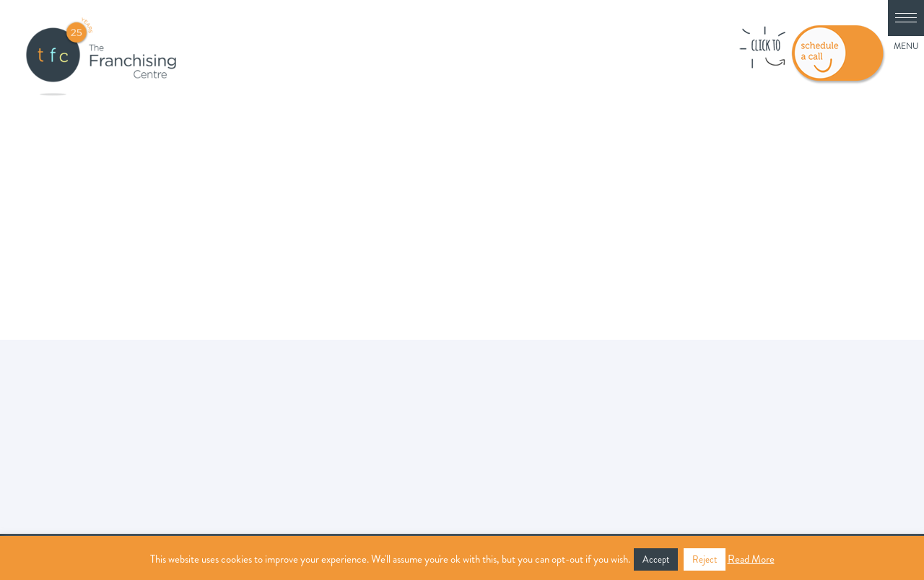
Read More (751, 559)
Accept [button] (656, 559)
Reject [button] (705, 559)
